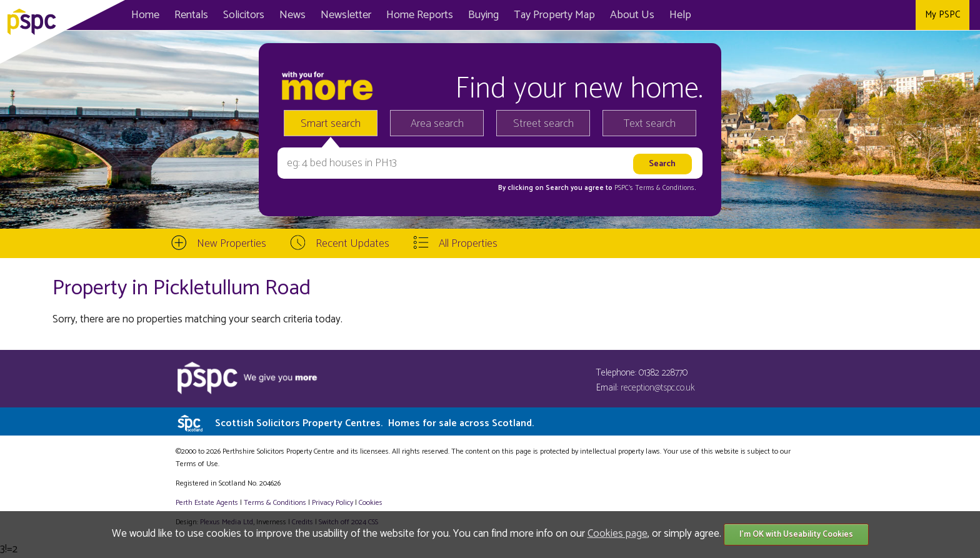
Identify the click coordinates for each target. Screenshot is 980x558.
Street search (543, 124)
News (292, 15)
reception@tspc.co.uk (658, 388)
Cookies (371, 503)
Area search (437, 124)
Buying (483, 15)
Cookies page (617, 534)
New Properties (232, 244)
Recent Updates (352, 244)
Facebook (845, 15)
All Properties (468, 244)
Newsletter (346, 15)
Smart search (331, 124)
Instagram (902, 15)
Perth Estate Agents (207, 503)
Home (145, 15)
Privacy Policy (332, 503)
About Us (632, 15)
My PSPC (942, 15)
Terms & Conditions (275, 503)
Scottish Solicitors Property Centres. (374, 423)
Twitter (873, 15)
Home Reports (420, 15)
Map (554, 15)
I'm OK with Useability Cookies (796, 535)
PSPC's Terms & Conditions (654, 188)
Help (680, 15)
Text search (650, 124)
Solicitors (244, 15)
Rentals (191, 15)
